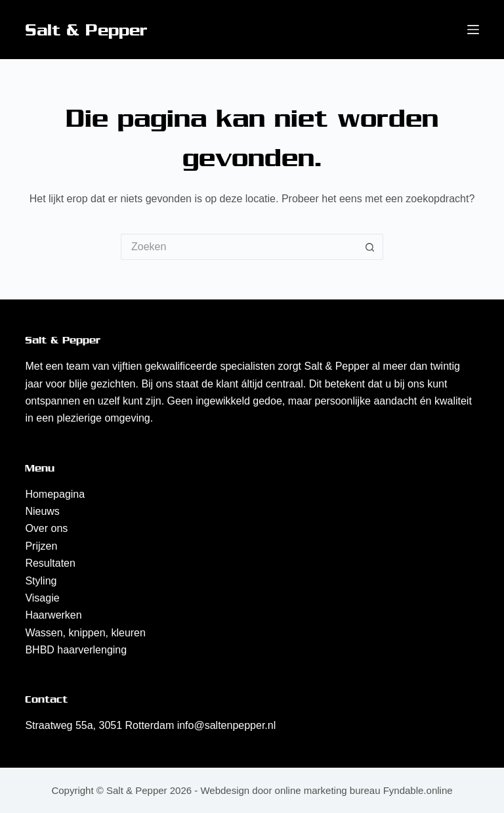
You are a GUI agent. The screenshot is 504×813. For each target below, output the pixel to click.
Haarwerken (53, 615)
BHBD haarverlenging (76, 650)
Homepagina (55, 494)
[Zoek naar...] (239, 247)
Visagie (42, 598)
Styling (41, 581)
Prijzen (41, 546)
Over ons (46, 528)
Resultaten (50, 563)
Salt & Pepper (86, 30)
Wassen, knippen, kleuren (85, 633)
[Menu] (473, 30)
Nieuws (42, 511)
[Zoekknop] (370, 247)
